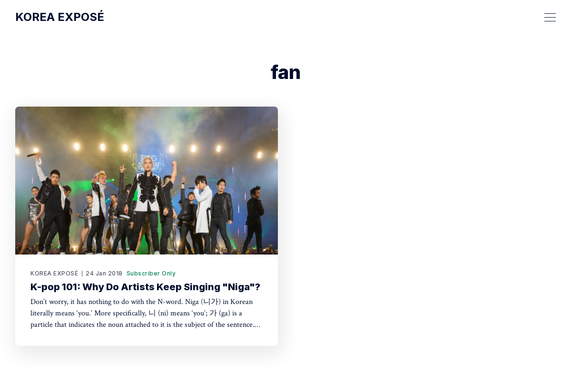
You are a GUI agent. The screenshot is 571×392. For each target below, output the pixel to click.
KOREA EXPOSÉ (54, 273)
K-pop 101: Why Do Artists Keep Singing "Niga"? (145, 287)
